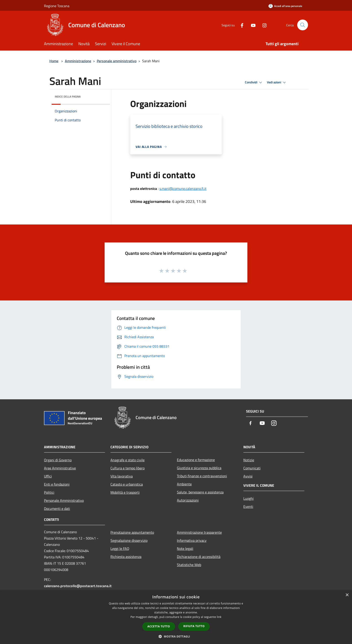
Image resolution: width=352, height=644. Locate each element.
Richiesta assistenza (126, 557)
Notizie (249, 460)
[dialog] (176, 617)
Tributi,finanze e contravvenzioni (202, 476)
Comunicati (252, 468)
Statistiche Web (189, 565)
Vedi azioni (277, 82)
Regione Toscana (57, 6)
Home (54, 61)
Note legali (185, 549)
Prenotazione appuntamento (132, 532)
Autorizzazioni (188, 500)
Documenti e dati (57, 509)
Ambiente (184, 484)
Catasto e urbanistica (127, 484)
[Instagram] (263, 25)
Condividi (254, 82)
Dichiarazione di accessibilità (199, 557)
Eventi (248, 506)
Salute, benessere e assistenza (200, 492)
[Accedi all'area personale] (285, 6)
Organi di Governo (58, 460)
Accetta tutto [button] (159, 626)
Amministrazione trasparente (199, 532)
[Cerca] (303, 25)
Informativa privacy (192, 540)
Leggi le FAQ (120, 549)
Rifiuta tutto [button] (194, 626)
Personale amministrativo (117, 61)
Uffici (48, 476)
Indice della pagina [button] (68, 97)
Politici (49, 492)
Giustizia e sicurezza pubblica (199, 468)
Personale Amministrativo (64, 500)
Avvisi (248, 476)
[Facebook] (240, 25)
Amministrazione (78, 61)
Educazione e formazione (196, 460)
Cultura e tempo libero (128, 468)
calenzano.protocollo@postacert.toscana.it (78, 586)
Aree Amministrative (60, 468)
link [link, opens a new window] (219, 617)
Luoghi (249, 498)
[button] (176, 636)
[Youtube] (251, 25)
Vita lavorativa (122, 476)
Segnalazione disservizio (129, 540)
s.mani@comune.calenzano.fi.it (183, 189)
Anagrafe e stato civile (128, 460)
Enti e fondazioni (57, 484)
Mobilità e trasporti (125, 492)
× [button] (347, 595)
